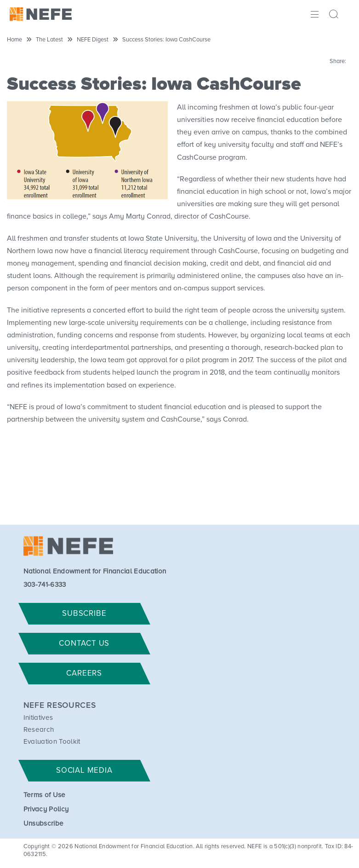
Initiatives (38, 718)
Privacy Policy (46, 809)
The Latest (49, 40)
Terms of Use (45, 795)
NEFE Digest (93, 40)
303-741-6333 (45, 585)
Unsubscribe (44, 824)
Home (14, 40)
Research (39, 730)
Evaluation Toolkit (52, 742)
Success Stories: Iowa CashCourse (166, 40)
